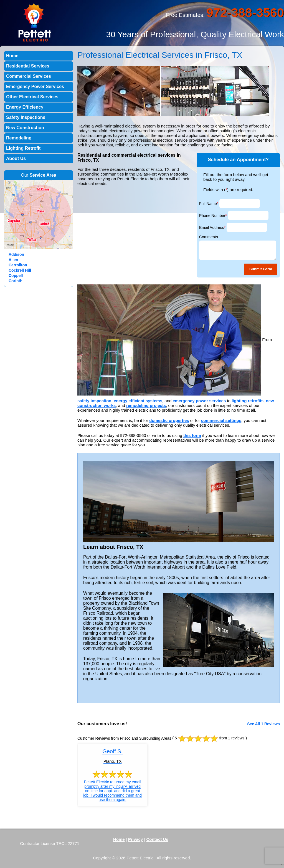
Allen (13, 260)
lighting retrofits (248, 401)
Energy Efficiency (25, 107)
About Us (16, 158)
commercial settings (221, 420)
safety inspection (94, 401)
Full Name (209, 204)
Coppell (16, 276)
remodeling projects (146, 405)
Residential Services (28, 66)
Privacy (135, 839)
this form (192, 435)
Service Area (43, 175)
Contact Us (157, 839)
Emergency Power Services (35, 87)
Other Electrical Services (32, 97)
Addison (16, 254)
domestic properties (169, 420)
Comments (209, 237)
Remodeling (19, 138)
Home (12, 56)
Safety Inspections (26, 117)
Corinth (16, 281)
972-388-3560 (245, 13)
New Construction (25, 128)
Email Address (212, 227)
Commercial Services (29, 76)
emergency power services (199, 401)
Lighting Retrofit (23, 148)
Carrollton (18, 265)
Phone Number (213, 216)
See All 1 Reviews (263, 724)
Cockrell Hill (20, 270)
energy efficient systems (138, 401)
